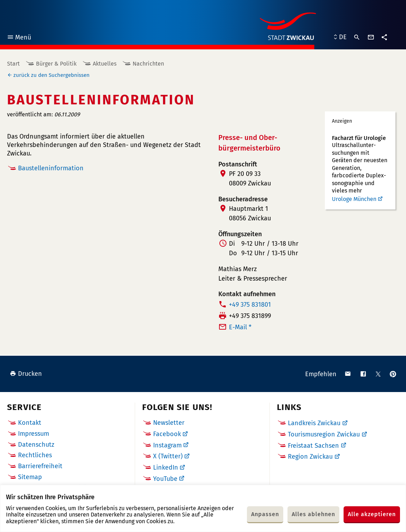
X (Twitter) (168, 456)
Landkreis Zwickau (314, 423)
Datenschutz (36, 445)
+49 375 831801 (250, 305)
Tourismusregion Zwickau (324, 434)
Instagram (167, 445)
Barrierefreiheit (40, 466)
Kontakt (30, 423)
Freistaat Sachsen (313, 446)
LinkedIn (166, 467)
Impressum (34, 434)
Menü (19, 38)
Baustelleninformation (51, 168)
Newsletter (169, 423)
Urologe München (354, 199)
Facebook (167, 434)
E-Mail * (240, 327)
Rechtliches (35, 455)
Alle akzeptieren (372, 514)
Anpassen (265, 514)
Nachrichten (148, 64)
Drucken (26, 374)
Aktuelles (105, 64)
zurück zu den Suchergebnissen (51, 75)
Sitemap (30, 477)
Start (13, 64)
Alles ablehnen (313, 514)
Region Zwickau (310, 457)
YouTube (165, 479)
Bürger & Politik (56, 64)
